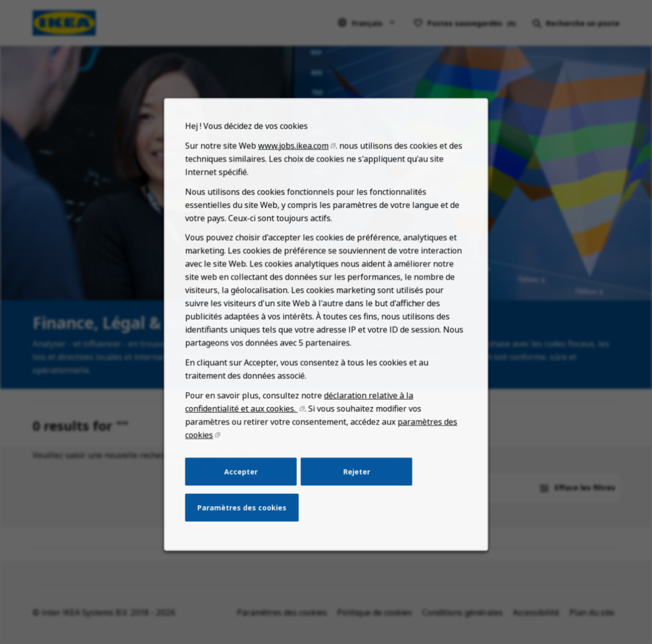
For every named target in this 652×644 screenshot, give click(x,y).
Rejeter (355, 483)
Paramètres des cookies (245, 517)
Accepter (244, 483)
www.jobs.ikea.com (295, 169)
